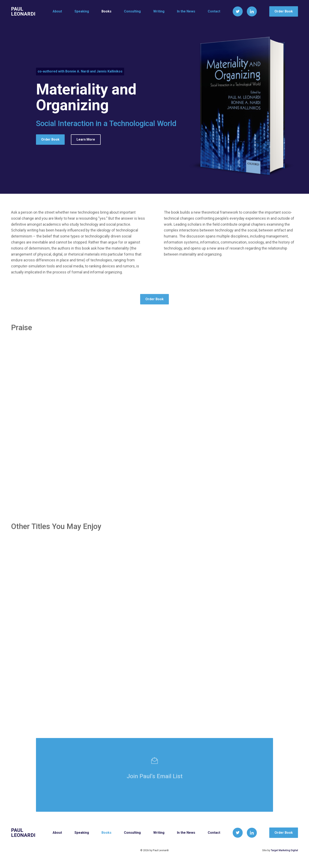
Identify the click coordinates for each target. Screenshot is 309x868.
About (57, 11)
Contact (214, 11)
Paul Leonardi (23, 11)
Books (106, 11)
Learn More (86, 140)
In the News (186, 11)
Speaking (82, 11)
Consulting (132, 11)
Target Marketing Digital (284, 850)
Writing (159, 11)
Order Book (284, 11)
